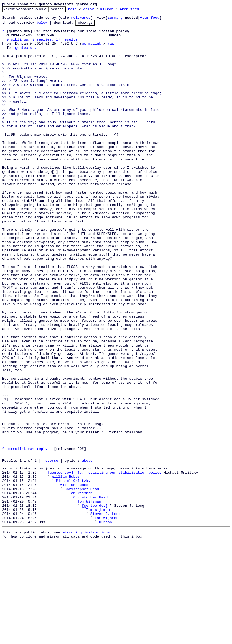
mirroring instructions (86, 633)
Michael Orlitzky (73, 572)
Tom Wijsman (81, 587)
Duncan (106, 622)
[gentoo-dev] (95, 602)
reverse (51, 549)
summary (115, 20)
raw (111, 50)
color (97, 10)
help (81, 10)
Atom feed (138, 10)
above (87, 549)
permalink (92, 50)
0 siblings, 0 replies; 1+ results (42, 45)
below (42, 26)
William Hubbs (66, 567)
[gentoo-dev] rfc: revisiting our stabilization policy (104, 562)
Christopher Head (82, 582)
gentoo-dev (26, 55)
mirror (115, 10)
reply (42, 536)
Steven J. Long (106, 612)
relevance (81, 20)
